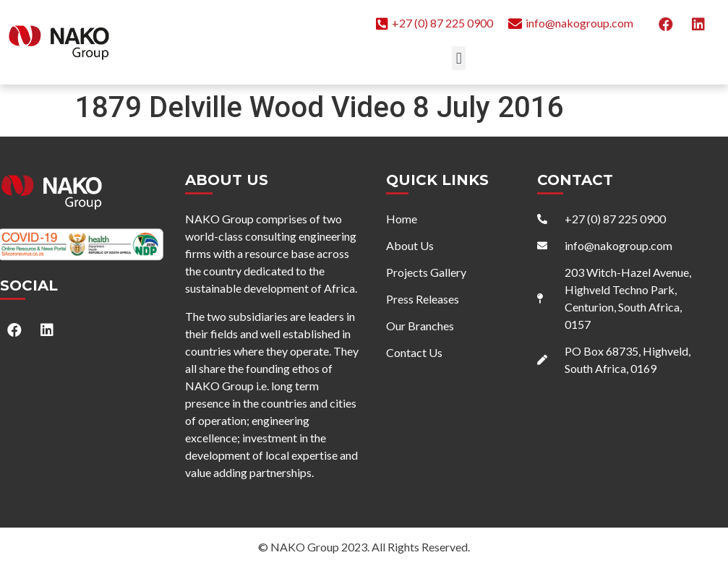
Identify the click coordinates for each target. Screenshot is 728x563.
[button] (459, 58)
